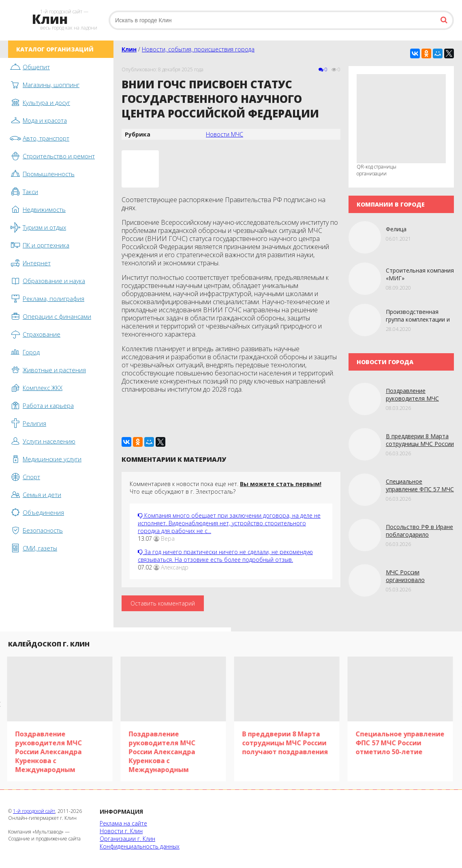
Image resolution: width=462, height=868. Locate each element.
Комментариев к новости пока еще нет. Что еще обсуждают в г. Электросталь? (226, 488)
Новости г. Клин (121, 831)
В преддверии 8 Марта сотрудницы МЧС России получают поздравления (420, 444)
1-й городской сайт (34, 811)
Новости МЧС (225, 134)
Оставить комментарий (163, 603)
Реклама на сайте (123, 823)
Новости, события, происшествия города (198, 49)
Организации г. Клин (127, 839)
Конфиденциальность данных (140, 846)
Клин (129, 49)
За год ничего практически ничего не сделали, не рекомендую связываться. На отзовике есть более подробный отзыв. (225, 556)
